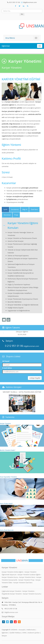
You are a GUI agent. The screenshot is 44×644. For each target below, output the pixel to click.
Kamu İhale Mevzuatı (22, 541)
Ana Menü (10, 38)
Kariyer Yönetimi (22, 435)
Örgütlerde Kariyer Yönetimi (12, 594)
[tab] (5, 209)
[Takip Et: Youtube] (15, 622)
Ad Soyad (6, 361)
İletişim (4, 636)
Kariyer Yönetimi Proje (27, 580)
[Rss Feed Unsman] (28, 6)
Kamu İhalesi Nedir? (22, 515)
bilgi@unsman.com (30, 2)
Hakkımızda (31, 630)
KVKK (24, 633)
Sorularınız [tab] (15, 209)
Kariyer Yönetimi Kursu (10, 577)
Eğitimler (6, 46)
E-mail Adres (7, 368)
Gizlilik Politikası (15, 633)
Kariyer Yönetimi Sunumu (32, 594)
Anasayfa (22, 630)
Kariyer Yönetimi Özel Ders (23, 583)
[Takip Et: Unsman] (24, 6)
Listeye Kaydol (35, 378)
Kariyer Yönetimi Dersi (27, 577)
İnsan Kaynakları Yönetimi (22, 488)
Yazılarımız (10, 417)
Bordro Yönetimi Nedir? (22, 461)
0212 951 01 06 (14, 2)
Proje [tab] (16, 215)
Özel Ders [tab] (34, 209)
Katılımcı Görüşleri (14, 387)
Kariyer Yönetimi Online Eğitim (13, 572)
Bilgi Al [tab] (25, 209)
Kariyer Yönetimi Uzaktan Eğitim (29, 575)
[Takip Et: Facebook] (15, 6)
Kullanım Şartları (34, 633)
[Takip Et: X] (20, 6)
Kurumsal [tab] (7, 215)
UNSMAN (14, 630)
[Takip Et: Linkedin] (11, 622)
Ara (22, 14)
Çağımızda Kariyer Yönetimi (11, 591)
